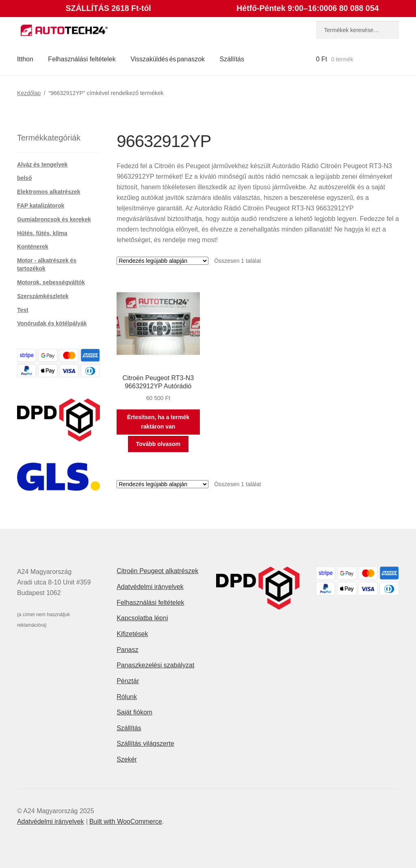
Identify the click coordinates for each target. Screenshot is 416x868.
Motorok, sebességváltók (51, 282)
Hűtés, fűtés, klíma (42, 233)
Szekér (127, 759)
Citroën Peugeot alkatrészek (157, 571)
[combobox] (357, 30)
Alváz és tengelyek (42, 165)
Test (23, 310)
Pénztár (128, 681)
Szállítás (232, 59)
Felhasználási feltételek (82, 59)
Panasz (127, 650)
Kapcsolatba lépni (142, 618)
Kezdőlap (29, 93)
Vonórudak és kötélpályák (52, 323)
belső (25, 178)
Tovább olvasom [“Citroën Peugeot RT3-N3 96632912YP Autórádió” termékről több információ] (158, 444)
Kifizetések (132, 634)
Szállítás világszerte (145, 744)
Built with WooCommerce (126, 821)
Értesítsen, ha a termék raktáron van (158, 422)
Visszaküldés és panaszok (168, 59)
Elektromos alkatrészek (49, 192)
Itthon (25, 59)
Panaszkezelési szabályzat (155, 665)
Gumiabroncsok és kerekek (54, 219)
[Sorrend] (162, 261)
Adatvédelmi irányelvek (150, 587)
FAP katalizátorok (41, 206)
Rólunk (127, 697)
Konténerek (33, 247)
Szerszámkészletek (43, 296)
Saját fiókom (134, 712)
